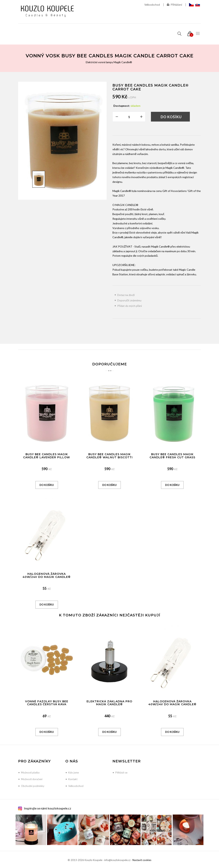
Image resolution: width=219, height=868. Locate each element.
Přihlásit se (121, 773)
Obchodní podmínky (33, 786)
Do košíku (171, 117)
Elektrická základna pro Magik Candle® (109, 703)
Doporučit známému (129, 300)
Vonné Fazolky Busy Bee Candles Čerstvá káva (47, 703)
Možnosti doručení (32, 779)
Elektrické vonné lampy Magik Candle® (109, 62)
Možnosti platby (30, 773)
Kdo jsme (74, 773)
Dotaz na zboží (126, 295)
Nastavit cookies (142, 860)
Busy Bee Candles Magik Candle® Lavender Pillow (47, 456)
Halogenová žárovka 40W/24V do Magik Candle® (47, 575)
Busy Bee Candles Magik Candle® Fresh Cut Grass (172, 456)
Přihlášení (174, 5)
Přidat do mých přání (130, 306)
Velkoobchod (152, 5)
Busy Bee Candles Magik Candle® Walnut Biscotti (109, 456)
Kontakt (73, 779)
